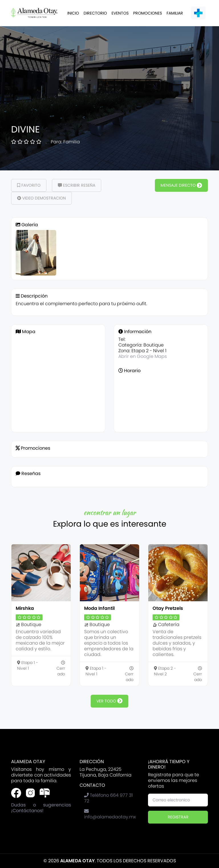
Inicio (73, 13)
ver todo (109, 701)
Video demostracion (41, 198)
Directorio (95, 13)
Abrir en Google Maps (143, 356)
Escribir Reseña (77, 185)
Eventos (120, 13)
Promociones (148, 13)
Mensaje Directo (181, 185)
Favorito (29, 185)
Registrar (178, 817)
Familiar (175, 13)
